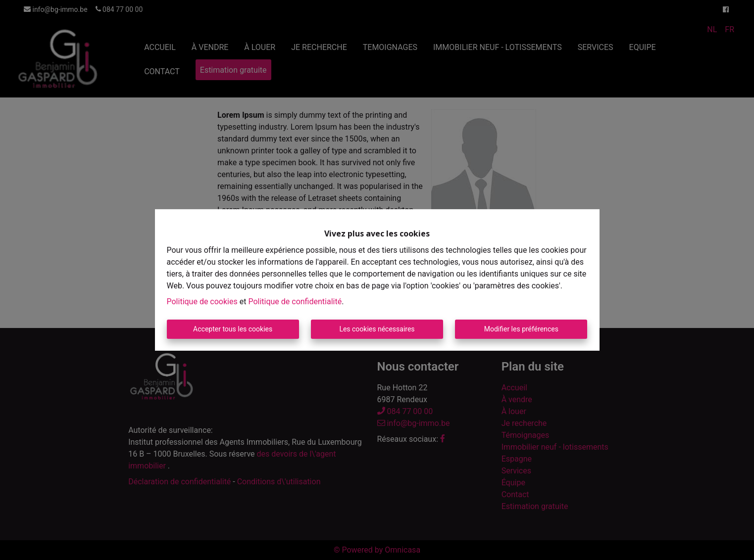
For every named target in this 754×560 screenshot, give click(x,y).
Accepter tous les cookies (233, 329)
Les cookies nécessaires (377, 329)
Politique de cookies (202, 302)
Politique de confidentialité (295, 302)
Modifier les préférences (521, 329)
